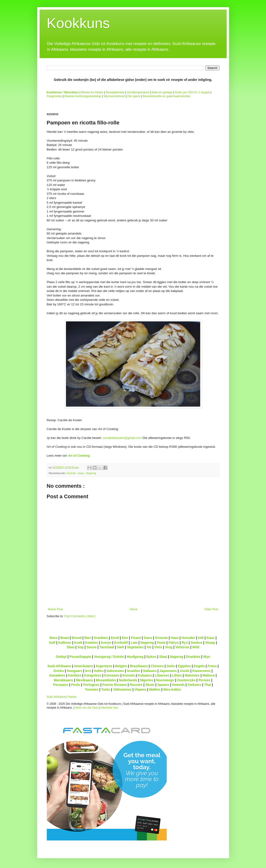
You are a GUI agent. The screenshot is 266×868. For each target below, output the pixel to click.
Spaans (163, 685)
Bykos (151, 657)
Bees (53, 638)
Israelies (134, 671)
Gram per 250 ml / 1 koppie (192, 92)
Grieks (59, 671)
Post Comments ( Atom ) (80, 616)
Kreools (129, 675)
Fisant (136, 638)
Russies (136, 685)
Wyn (207, 657)
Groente (71, 473)
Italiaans (150, 671)
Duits (171, 666)
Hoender (188, 638)
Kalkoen (65, 643)
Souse (92, 647)
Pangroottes (55, 96)
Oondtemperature (138, 92)
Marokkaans (63, 680)
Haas (175, 638)
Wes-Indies (172, 689)
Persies (204, 680)
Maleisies (192, 675)
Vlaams (140, 689)
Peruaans (61, 685)
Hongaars (74, 671)
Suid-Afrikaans (59, 666)
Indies (99, 671)
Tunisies (92, 689)
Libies (177, 675)
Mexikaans (85, 680)
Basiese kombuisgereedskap (83, 96)
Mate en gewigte (162, 92)
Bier (88, 638)
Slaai (71, 647)
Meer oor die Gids (86, 708)
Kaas (81, 473)
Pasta (161, 643)
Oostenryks (186, 680)
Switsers (195, 685)
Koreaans (112, 675)
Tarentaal (107, 647)
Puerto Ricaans (115, 685)
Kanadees (57, 675)
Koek (78, 643)
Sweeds (178, 685)
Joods (185, 671)
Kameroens (201, 671)
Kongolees (93, 675)
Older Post (211, 609)
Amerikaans (83, 666)
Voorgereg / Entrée (109, 657)
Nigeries (147, 680)
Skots (150, 685)
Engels (199, 666)
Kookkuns (78, 23)
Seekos (196, 643)
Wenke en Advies (92, 92)
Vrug (169, 647)
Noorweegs (165, 680)
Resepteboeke (115, 92)
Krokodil (121, 643)
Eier (125, 638)
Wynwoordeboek (114, 96)
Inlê (201, 638)
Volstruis (182, 647)
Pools (76, 685)
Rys (185, 643)
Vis (149, 647)
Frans (212, 666)
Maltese (209, 675)
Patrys (174, 643)
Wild (196, 647)
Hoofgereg (135, 657)
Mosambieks (106, 680)
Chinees (157, 666)
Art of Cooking (79, 456)
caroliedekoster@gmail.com (122, 438)
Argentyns (104, 666)
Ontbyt (61, 657)
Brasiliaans (139, 666)
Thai (208, 685)
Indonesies (115, 671)
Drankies (101, 638)
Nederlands (128, 680)
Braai (65, 638)
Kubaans (145, 675)
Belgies (121, 666)
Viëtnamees (122, 689)
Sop (80, 647)
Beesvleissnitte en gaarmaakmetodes (166, 96)
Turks (106, 689)
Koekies (92, 643)
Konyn (106, 643)
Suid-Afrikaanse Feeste (62, 697)
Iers (88, 671)
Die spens (134, 96)
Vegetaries (135, 647)
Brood (77, 638)
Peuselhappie (80, 657)
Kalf (52, 643)
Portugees (91, 685)
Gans (148, 638)
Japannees (168, 671)
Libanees (162, 675)
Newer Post (55, 609)
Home (134, 609)
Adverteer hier (109, 708)
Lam (134, 643)
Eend (115, 638)
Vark (121, 647)
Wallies (155, 689)
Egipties (184, 666)
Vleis (158, 647)
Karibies (75, 675)
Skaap (210, 643)
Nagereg (91, 473)
